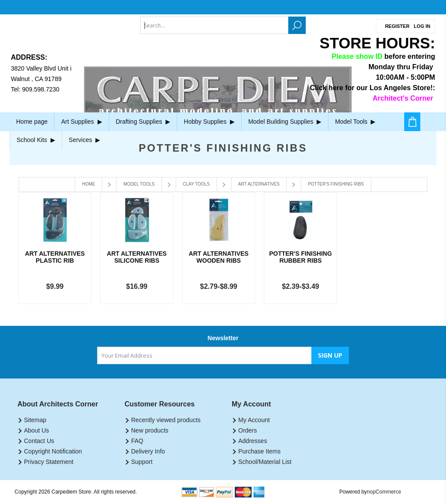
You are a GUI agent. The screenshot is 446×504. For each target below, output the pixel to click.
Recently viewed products (166, 420)
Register (397, 26)
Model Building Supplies (285, 122)
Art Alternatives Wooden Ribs (218, 257)
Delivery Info (148, 451)
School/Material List (265, 462)
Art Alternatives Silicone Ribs (137, 257)
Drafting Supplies (143, 122)
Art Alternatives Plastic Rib (55, 257)
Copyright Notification (53, 451)
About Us (37, 430)
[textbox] (214, 25)
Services (84, 140)
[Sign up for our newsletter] (204, 355)
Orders (248, 430)
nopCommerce (384, 492)
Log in (422, 26)
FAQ (137, 441)
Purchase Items (259, 451)
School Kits (36, 140)
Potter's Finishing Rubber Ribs (301, 257)
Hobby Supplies (209, 122)
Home (88, 184)
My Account (254, 420)
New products (150, 430)
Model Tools (355, 122)
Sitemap (35, 420)
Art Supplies (81, 122)
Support (142, 462)
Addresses (253, 441)
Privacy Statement (49, 462)
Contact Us (39, 441)
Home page (32, 122)
